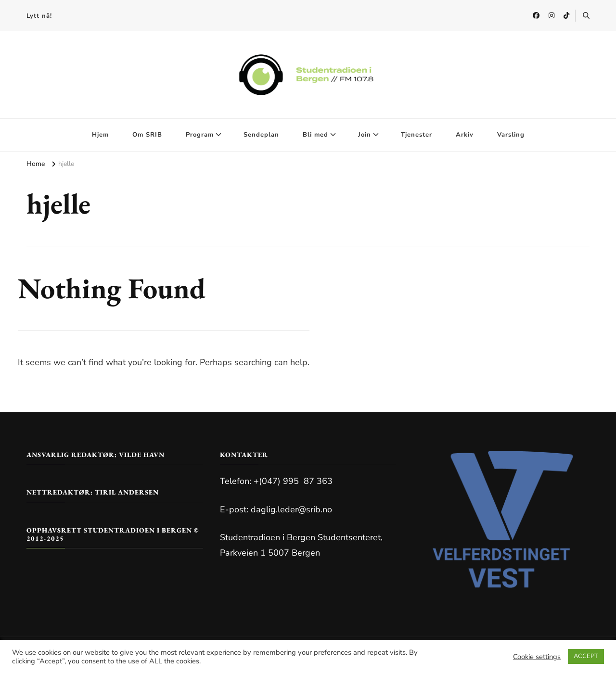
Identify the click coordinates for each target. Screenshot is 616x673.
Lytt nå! (39, 16)
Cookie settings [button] (537, 657)
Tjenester (417, 135)
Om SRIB (147, 135)
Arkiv (465, 135)
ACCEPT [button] (586, 656)
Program (200, 135)
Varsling (511, 135)
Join (365, 135)
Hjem (100, 135)
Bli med (315, 135)
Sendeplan (261, 135)
